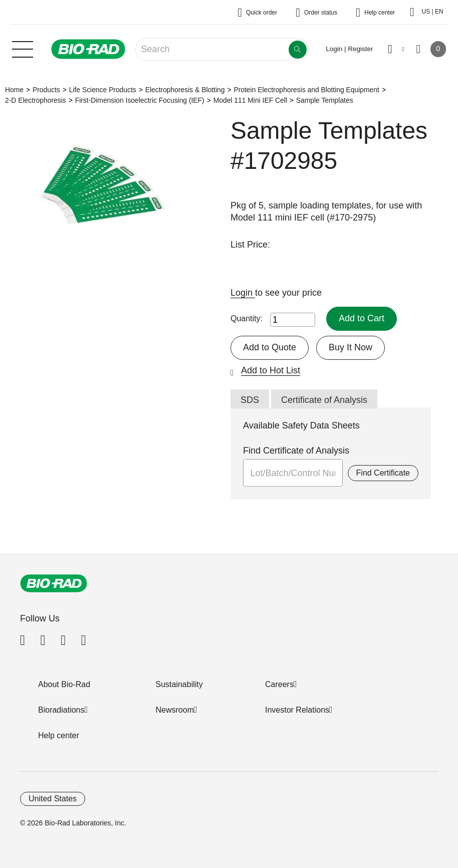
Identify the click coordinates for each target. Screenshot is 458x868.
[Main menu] (23, 48)
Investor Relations (297, 710)
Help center (59, 735)
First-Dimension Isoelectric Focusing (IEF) (140, 100)
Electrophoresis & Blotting (185, 90)
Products (46, 90)
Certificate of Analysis (324, 400)
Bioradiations (61, 710)
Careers (279, 684)
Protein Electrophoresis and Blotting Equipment (306, 90)
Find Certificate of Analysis (296, 451)
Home (14, 90)
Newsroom (175, 710)
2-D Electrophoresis (36, 100)
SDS (250, 400)
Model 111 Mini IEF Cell (250, 100)
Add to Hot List (271, 370)
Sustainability (179, 684)
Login (243, 293)
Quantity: (247, 318)
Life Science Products (103, 90)
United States (53, 799)
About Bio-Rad (64, 684)
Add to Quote (270, 347)
